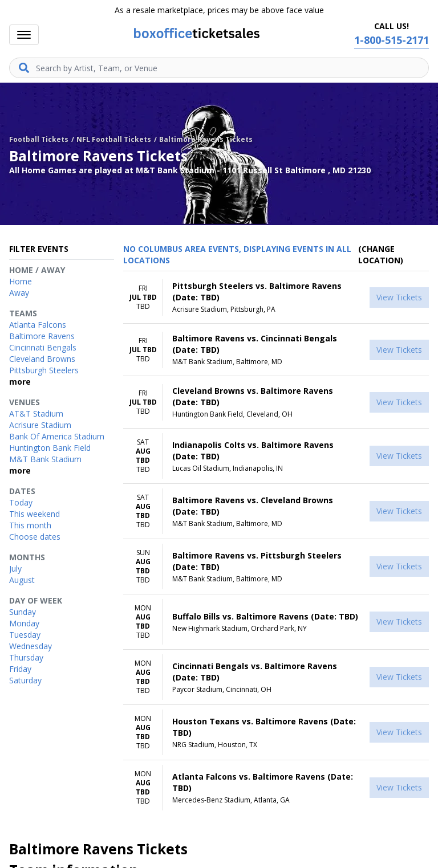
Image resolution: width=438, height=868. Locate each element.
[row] (276, 298)
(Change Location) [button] (381, 254)
